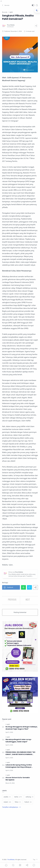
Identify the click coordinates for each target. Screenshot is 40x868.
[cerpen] (7, 802)
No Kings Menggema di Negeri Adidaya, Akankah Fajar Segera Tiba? (21, 728)
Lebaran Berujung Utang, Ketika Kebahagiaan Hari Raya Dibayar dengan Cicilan (19, 766)
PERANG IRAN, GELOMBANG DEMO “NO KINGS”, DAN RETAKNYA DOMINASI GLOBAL (20, 753)
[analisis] (7, 797)
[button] (6, 5)
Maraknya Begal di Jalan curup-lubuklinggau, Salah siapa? (19, 741)
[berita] (18, 797)
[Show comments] (34, 865)
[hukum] (28, 802)
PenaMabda (11, 860)
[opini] (8, 724)
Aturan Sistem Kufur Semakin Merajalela (18, 779)
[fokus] (18, 802)
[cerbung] (29, 797)
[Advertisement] (20, 834)
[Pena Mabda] (11, 25)
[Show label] (11, 807)
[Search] (37, 5)
